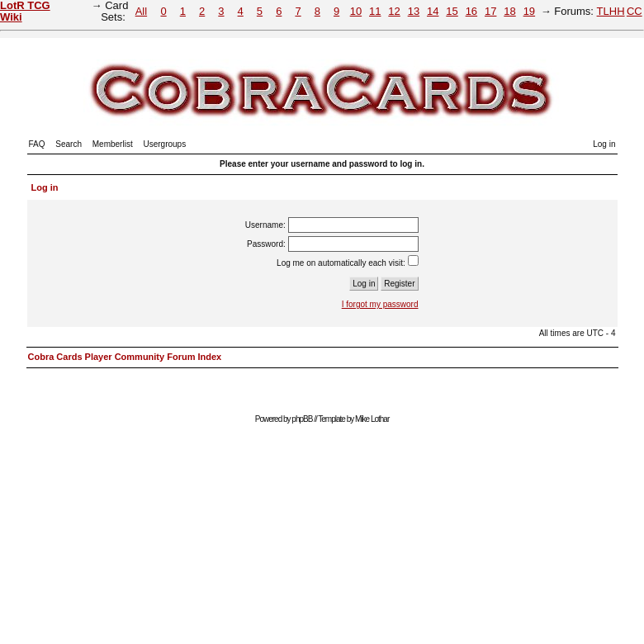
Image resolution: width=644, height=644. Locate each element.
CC (635, 11)
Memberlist (113, 144)
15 (452, 11)
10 (356, 11)
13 (414, 11)
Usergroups (164, 144)
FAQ (37, 144)
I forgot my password (380, 304)
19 (529, 11)
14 (433, 11)
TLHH (611, 11)
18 (509, 11)
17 (490, 11)
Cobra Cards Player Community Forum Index (125, 357)
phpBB (302, 419)
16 (471, 11)
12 (394, 11)
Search (69, 144)
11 (375, 11)
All (141, 11)
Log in (604, 144)
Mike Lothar (372, 419)
